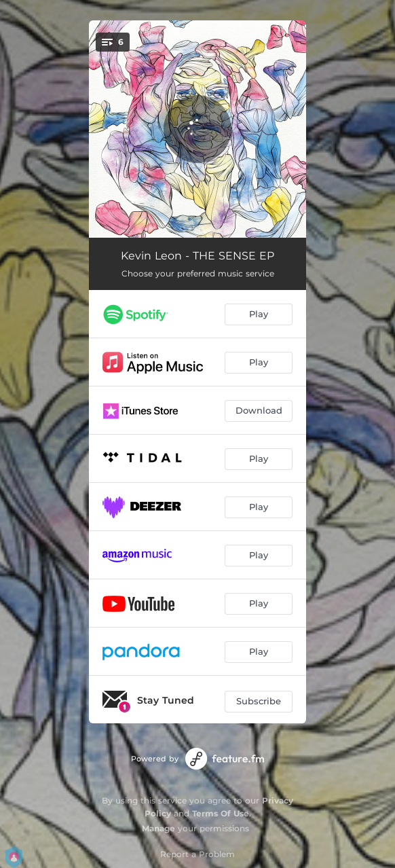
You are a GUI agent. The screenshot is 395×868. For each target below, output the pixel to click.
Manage (158, 828)
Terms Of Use (221, 813)
